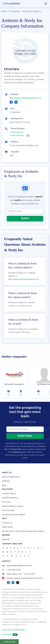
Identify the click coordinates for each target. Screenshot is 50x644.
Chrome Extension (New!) (14, 515)
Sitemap (6, 539)
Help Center (7, 527)
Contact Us (7, 523)
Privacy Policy (16, 449)
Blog (4, 485)
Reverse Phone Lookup (13, 506)
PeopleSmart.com (19, 452)
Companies (15, 11)
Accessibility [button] (10, 635)
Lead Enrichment (10, 498)
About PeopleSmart (11, 477)
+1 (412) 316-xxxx (16, 136)
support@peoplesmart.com (17, 566)
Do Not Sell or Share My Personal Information (23, 531)
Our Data (6, 502)
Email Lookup (8, 510)
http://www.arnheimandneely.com (24, 98)
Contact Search (9, 494)
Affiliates (6, 481)
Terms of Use (7, 630)
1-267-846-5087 (11, 570)
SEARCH (25, 218)
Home (4, 11)
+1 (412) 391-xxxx (16, 132)
